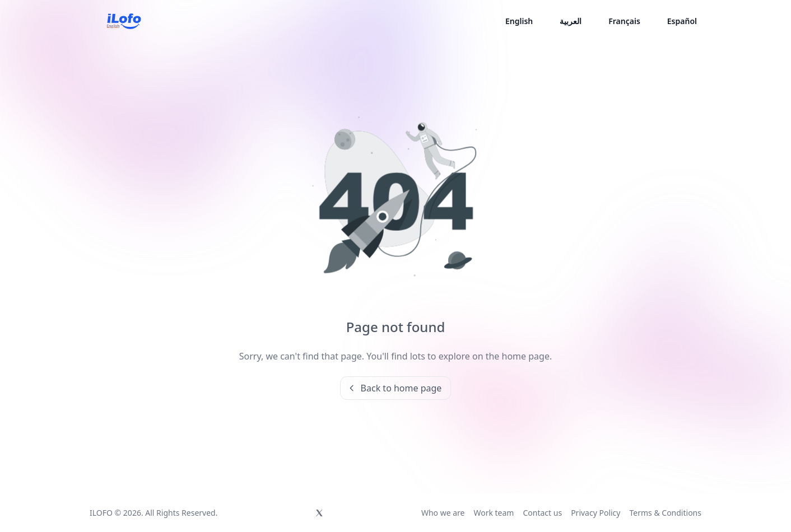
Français (624, 21)
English (519, 21)
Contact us (542, 513)
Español (682, 21)
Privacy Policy (595, 513)
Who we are (443, 513)
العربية (571, 21)
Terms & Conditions (665, 513)
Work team (494, 513)
